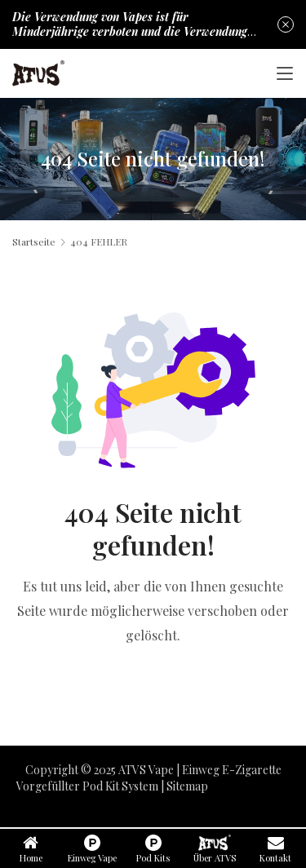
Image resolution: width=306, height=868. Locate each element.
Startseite (34, 241)
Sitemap (187, 786)
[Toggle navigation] (285, 73)
